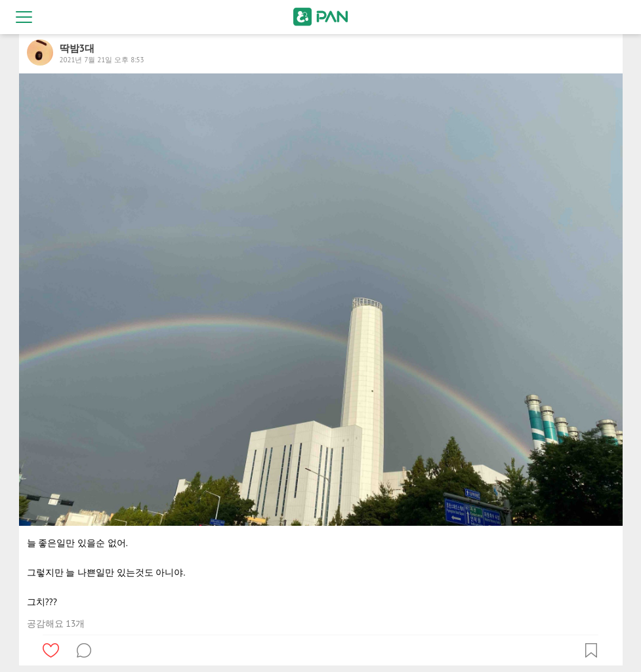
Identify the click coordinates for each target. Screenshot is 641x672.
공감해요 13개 (56, 623)
